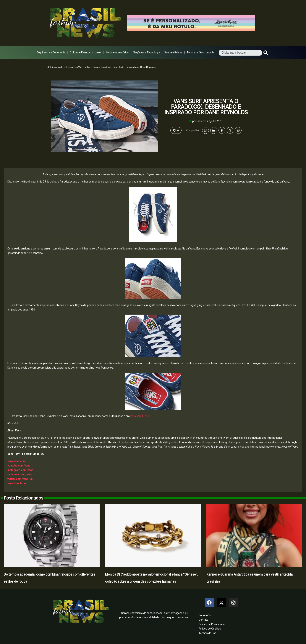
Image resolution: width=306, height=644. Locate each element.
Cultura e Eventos (80, 52)
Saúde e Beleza (173, 52)
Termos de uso (207, 633)
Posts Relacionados (24, 498)
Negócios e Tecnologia (146, 52)
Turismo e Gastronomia (200, 52)
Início (51, 67)
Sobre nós (205, 615)
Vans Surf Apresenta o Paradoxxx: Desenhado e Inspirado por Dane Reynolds (206, 107)
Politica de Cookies (210, 629)
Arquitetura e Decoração (51, 52)
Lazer (98, 52)
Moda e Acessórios (117, 52)
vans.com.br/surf (140, 416)
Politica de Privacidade (212, 624)
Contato (203, 620)
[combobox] (240, 53)
